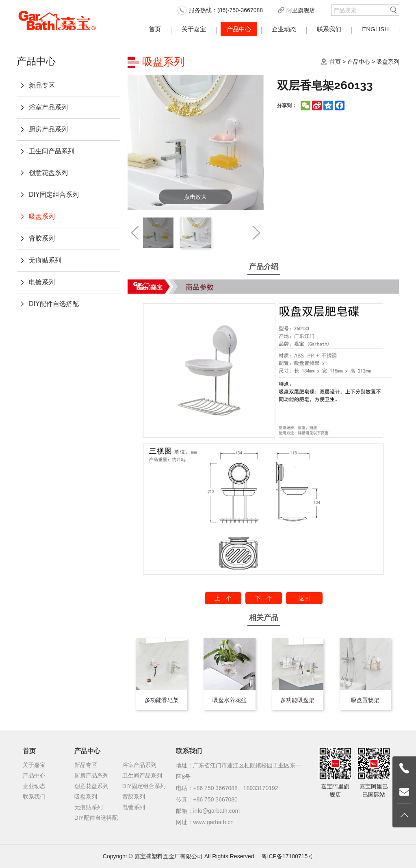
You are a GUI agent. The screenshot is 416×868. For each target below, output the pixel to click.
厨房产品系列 (48, 129)
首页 (155, 29)
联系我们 (329, 29)
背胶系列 (42, 238)
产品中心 (239, 29)
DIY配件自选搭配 (54, 304)
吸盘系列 (42, 216)
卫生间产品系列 (52, 151)
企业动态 (284, 29)
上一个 (223, 598)
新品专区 (42, 85)
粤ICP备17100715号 (288, 856)
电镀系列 (42, 282)
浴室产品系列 (48, 107)
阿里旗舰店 (301, 10)
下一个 (264, 598)
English (375, 29)
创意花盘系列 (48, 173)
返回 (304, 598)
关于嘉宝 (194, 29)
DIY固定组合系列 (54, 195)
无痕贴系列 (45, 260)
